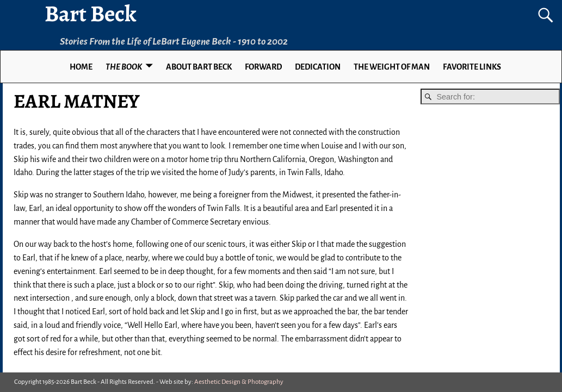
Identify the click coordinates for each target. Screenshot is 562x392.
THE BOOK (124, 67)
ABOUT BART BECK (199, 67)
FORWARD (263, 67)
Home (81, 67)
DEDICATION (318, 67)
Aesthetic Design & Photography (239, 382)
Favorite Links (472, 67)
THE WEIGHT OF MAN (392, 67)
